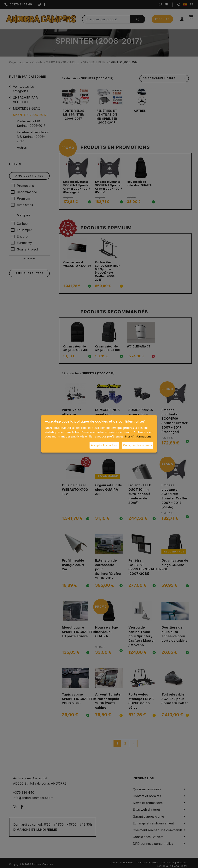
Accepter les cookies (104, 445)
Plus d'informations (138, 436)
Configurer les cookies (137, 445)
